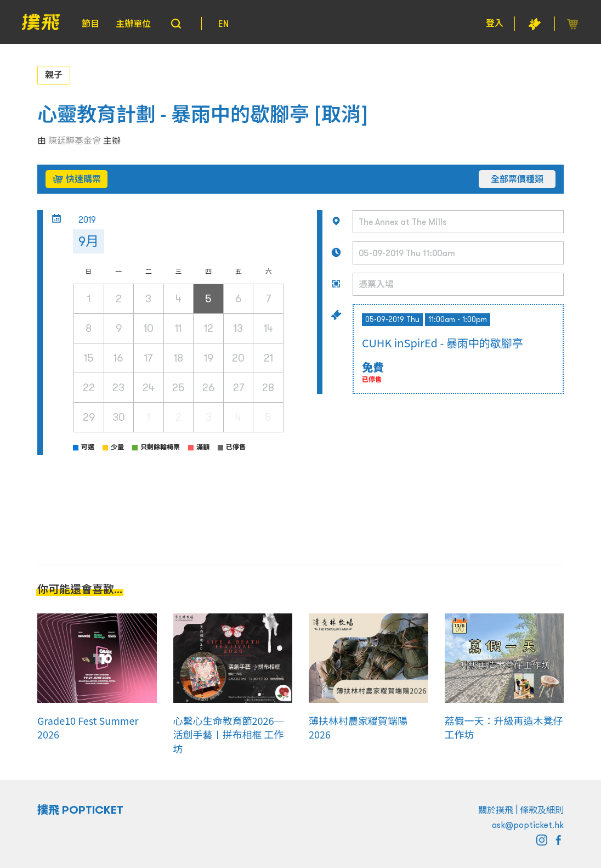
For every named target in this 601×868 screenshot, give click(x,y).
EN (223, 24)
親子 (54, 75)
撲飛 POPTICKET (80, 810)
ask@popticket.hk (528, 825)
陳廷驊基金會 (75, 140)
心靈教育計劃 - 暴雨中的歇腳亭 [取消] (203, 114)
